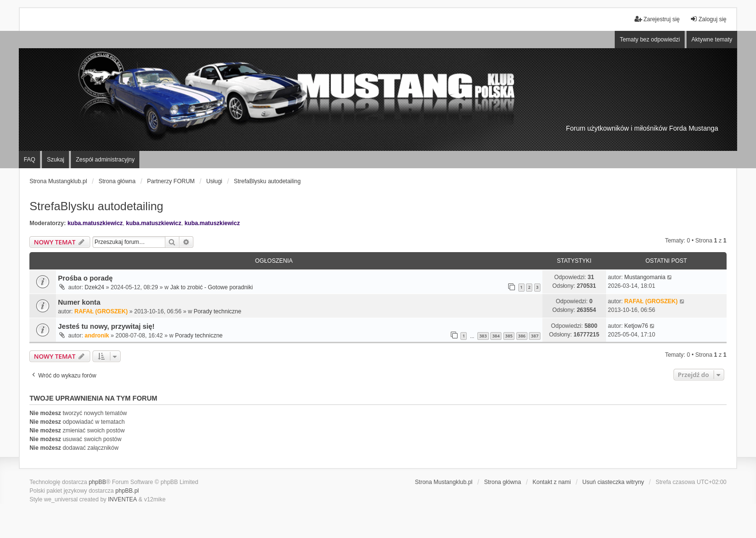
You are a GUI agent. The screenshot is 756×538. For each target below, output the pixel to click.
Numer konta (79, 302)
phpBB (97, 482)
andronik (97, 336)
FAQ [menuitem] (29, 160)
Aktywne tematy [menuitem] (712, 40)
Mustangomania (645, 277)
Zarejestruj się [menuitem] (657, 19)
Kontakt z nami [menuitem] (552, 482)
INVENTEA (122, 499)
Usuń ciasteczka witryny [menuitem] (613, 482)
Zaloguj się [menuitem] (708, 19)
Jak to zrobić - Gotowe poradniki (211, 287)
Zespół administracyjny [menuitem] (105, 160)
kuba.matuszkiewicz (95, 223)
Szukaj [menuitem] (55, 160)
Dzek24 (95, 287)
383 (483, 336)
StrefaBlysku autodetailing (96, 206)
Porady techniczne (218, 311)
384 (496, 336)
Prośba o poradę (85, 278)
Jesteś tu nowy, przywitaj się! (106, 326)
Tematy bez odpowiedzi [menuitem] (650, 40)
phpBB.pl (127, 491)
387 (534, 336)
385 (509, 336)
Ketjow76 (636, 326)
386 (522, 336)
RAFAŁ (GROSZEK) (101, 311)
